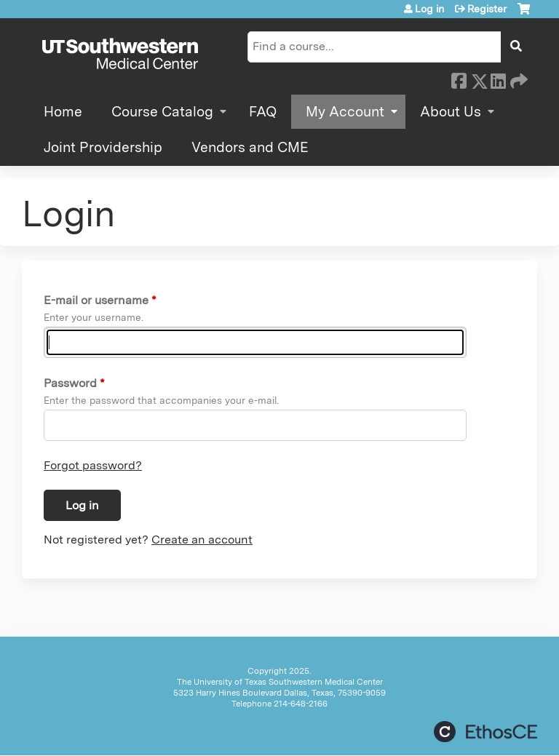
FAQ (263, 112)
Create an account (202, 540)
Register (487, 9)
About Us (451, 112)
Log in (429, 9)
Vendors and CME (250, 147)
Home (63, 112)
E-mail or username (96, 300)
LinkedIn (498, 79)
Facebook (459, 79)
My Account (345, 112)
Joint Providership (103, 147)
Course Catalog (162, 112)
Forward (518, 79)
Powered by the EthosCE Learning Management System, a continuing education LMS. (485, 732)
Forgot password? (93, 465)
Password (70, 383)
